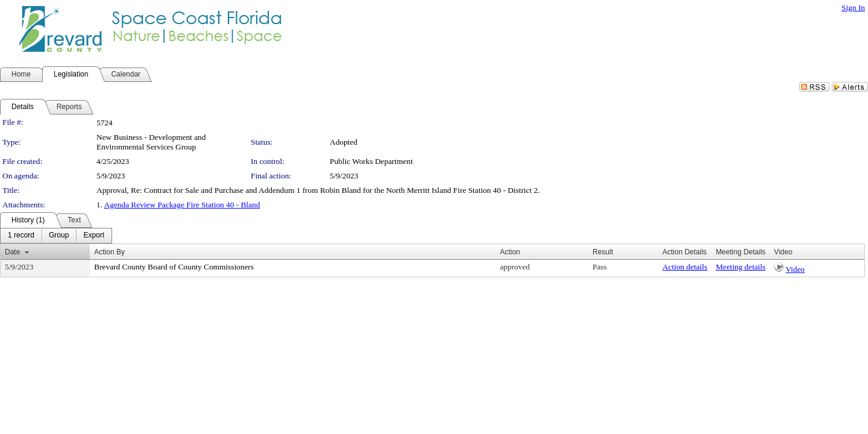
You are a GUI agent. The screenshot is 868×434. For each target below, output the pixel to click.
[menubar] (56, 236)
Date (12, 252)
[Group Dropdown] (59, 236)
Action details (685, 267)
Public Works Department (371, 161)
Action (510, 252)
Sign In (853, 8)
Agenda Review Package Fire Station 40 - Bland (182, 205)
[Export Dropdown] (94, 236)
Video (795, 269)
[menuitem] (21, 236)
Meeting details (741, 267)
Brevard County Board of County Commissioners (174, 267)
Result (603, 252)
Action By (109, 252)
